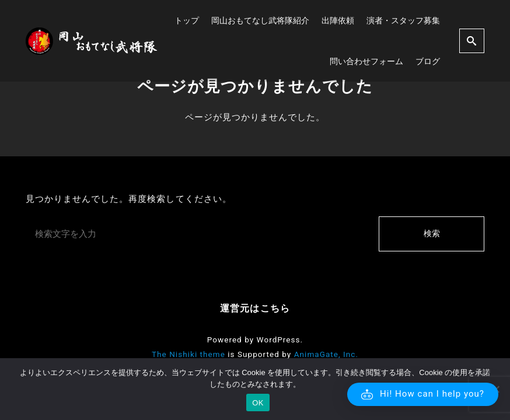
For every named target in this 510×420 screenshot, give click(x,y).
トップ (187, 20)
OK (258, 403)
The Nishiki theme (188, 354)
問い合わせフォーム (366, 61)
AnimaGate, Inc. (326, 354)
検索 (432, 233)
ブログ (428, 61)
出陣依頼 (338, 20)
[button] (423, 394)
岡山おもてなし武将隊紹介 (260, 20)
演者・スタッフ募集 (403, 20)
